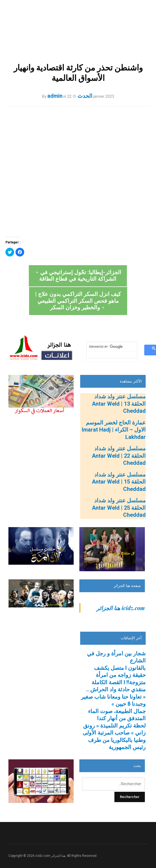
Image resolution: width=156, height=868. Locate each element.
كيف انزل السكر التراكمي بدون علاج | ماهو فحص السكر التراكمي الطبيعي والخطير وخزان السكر (115, 282)
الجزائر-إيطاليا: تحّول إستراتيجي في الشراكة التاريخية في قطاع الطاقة (41, 285)
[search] (112, 331)
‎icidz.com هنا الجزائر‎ (121, 592)
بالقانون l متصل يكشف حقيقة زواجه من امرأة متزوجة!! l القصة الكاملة (119, 659)
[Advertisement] (43, 643)
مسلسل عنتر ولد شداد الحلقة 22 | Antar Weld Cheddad (119, 440)
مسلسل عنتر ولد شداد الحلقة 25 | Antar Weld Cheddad (119, 492)
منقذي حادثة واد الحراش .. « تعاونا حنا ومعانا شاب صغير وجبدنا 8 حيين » (113, 681)
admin (55, 96)
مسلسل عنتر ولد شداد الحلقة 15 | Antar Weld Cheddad (119, 466)
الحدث (85, 96)
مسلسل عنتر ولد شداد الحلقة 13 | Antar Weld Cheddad (119, 388)
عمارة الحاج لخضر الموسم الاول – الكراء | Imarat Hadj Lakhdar (114, 414)
